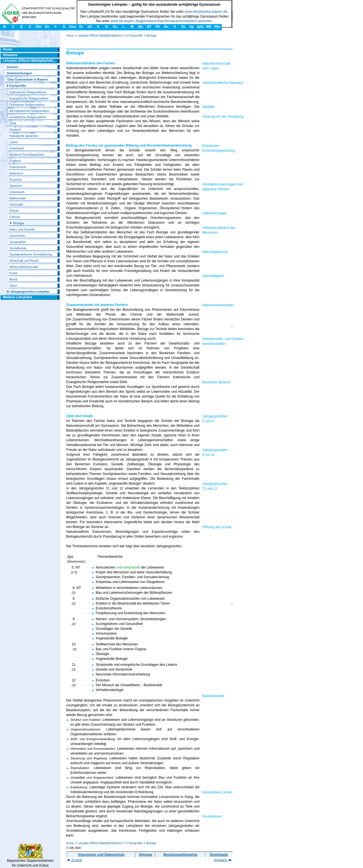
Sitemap (146, 855)
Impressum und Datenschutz (101, 855)
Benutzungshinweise (181, 855)
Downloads (219, 855)
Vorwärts (223, 860)
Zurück (74, 860)
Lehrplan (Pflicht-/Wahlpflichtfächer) (100, 36)
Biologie (151, 36)
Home (70, 36)
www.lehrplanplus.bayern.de (206, 12)
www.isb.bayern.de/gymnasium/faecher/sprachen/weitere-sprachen (161, 21)
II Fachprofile (134, 36)
